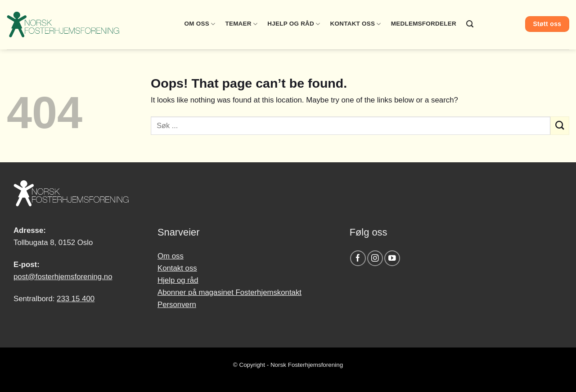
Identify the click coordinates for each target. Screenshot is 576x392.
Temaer (241, 24)
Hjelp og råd (294, 24)
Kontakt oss (356, 24)
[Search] (470, 24)
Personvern (177, 305)
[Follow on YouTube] (392, 258)
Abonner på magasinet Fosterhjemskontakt (229, 292)
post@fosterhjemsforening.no (63, 277)
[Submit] (560, 126)
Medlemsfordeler (424, 24)
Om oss (200, 24)
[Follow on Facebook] (358, 258)
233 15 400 (76, 299)
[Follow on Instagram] (375, 258)
